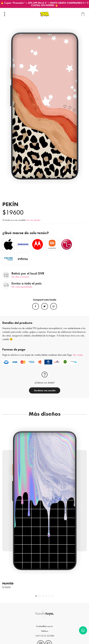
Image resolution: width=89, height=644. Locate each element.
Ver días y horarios (20, 277)
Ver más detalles (33, 220)
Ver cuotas (78, 355)
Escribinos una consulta (45, 390)
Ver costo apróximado (22, 287)
